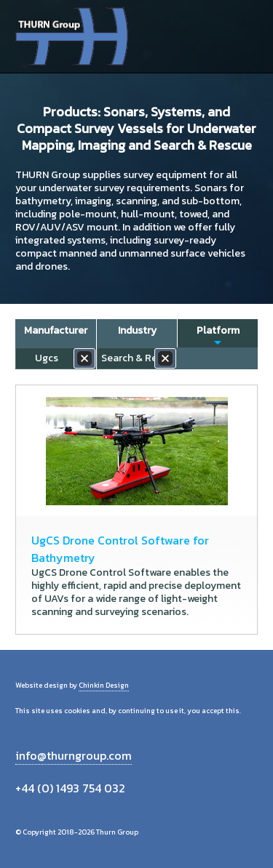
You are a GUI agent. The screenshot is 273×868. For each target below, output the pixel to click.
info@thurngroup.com (74, 755)
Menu (241, 36)
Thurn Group (73, 36)
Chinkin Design (104, 685)
